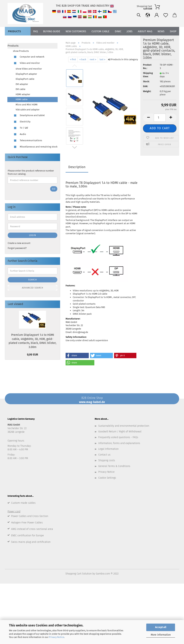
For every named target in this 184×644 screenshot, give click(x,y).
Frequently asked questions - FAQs (118, 437)
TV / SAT (21, 128)
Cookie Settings (107, 478)
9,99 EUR (33, 355)
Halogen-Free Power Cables (27, 523)
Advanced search (33, 288)
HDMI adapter (23, 94)
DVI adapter (22, 84)
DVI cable (20, 89)
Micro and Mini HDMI (27, 105)
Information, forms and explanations (119, 443)
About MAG (145, 39)
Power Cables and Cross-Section (30, 516)
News (161, 39)
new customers (76, 39)
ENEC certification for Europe (27, 536)
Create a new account (19, 243)
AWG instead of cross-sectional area (32, 529)
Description (77, 167)
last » (102, 59)
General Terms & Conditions (114, 466)
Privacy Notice (57, 637)
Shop (173, 39)
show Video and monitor (29, 69)
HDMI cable (22, 99)
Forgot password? (17, 248)
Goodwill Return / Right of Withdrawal (120, 432)
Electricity (22, 122)
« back (83, 59)
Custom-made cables (23, 503)
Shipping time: (148, 75)
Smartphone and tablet (29, 115)
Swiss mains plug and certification (31, 542)
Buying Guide (52, 39)
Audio (19, 134)
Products (14, 39)
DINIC (118, 39)
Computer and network (29, 57)
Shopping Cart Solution (79, 574)
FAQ (35, 39)
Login (33, 235)
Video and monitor (26, 63)
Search (33, 280)
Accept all (161, 627)
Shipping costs (107, 460)
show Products (21, 51)
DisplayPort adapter (26, 74)
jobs (130, 39)
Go (54, 189)
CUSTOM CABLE (100, 39)
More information (161, 635)
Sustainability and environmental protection (124, 426)
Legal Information (108, 449)
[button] (77, 356)
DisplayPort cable (25, 79)
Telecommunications (27, 141)
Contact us (104, 455)
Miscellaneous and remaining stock (35, 147)
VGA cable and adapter (28, 110)
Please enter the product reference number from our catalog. (31, 172)
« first (73, 59)
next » (93, 59)
